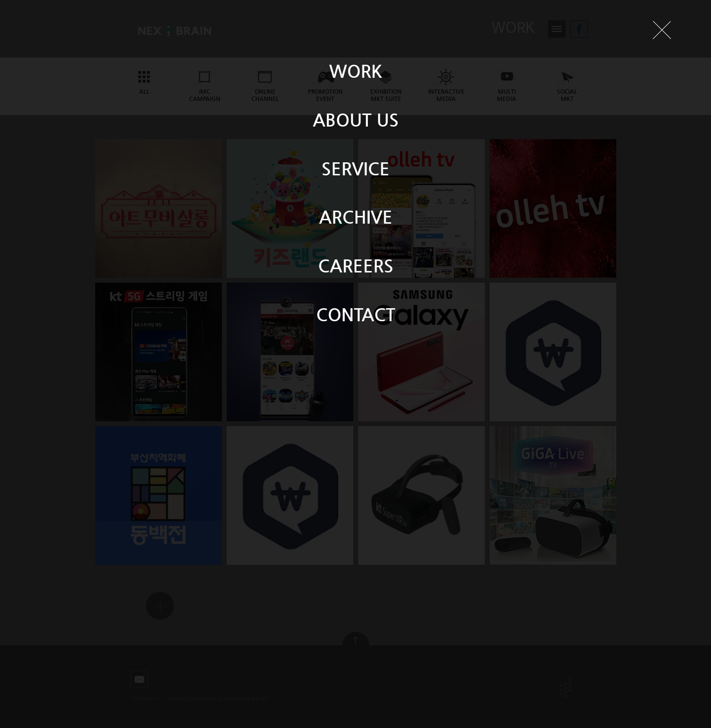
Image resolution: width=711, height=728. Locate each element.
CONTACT (356, 314)
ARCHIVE (356, 217)
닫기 (662, 30)
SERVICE (355, 168)
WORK (356, 71)
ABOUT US (356, 120)
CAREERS (356, 265)
